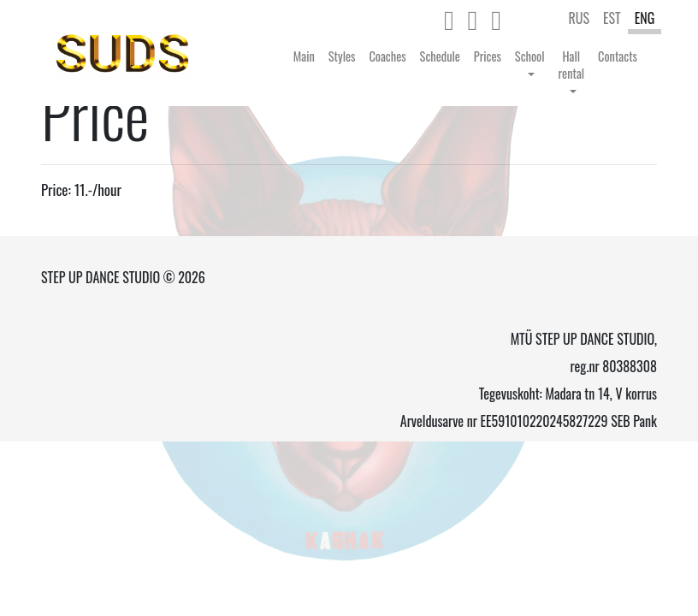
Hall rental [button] (572, 65)
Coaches (387, 56)
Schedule (440, 56)
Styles (342, 56)
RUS (579, 18)
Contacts (618, 56)
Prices (488, 56)
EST (612, 18)
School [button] (530, 56)
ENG (645, 18)
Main (304, 56)
